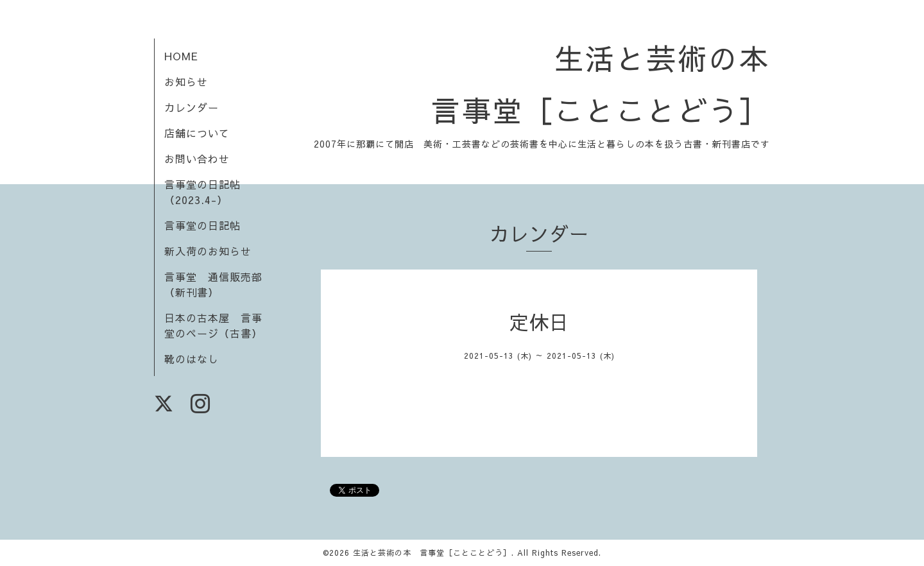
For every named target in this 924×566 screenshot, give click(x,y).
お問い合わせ (197, 159)
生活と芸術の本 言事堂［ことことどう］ (432, 553)
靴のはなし (192, 359)
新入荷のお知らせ (208, 251)
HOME (181, 56)
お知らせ (186, 81)
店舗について (197, 133)
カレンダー (192, 107)
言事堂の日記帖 (202, 225)
